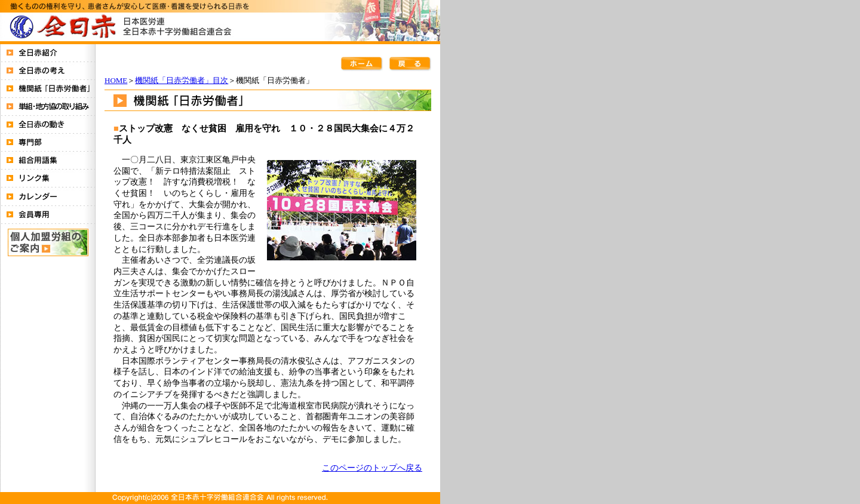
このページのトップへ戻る (372, 468)
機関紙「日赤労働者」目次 (182, 80)
